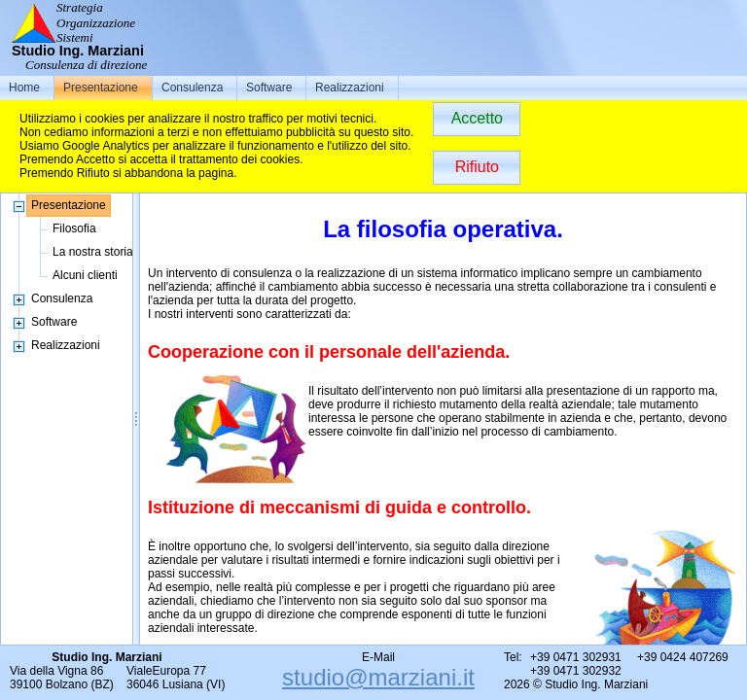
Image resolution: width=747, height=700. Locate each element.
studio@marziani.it (378, 677)
